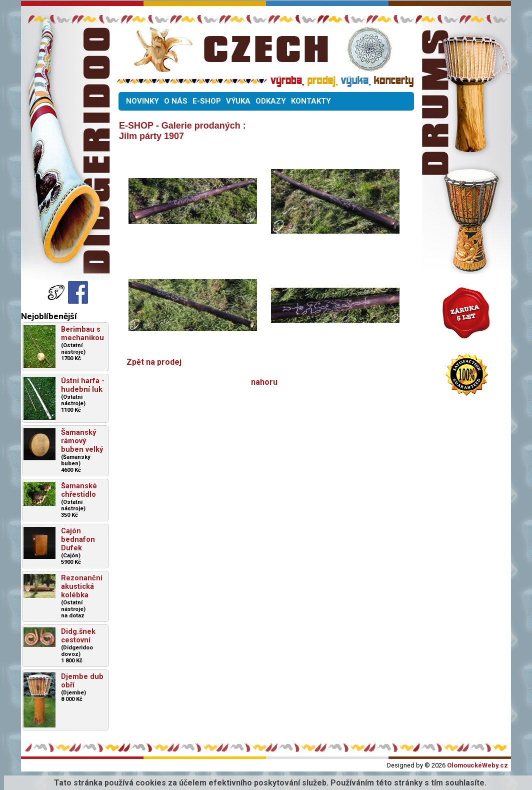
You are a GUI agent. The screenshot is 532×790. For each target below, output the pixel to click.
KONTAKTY (311, 101)
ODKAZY (271, 101)
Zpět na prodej (154, 362)
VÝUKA (238, 101)
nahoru (264, 382)
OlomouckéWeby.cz (477, 765)
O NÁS (176, 101)
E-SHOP (207, 101)
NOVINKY (142, 101)
